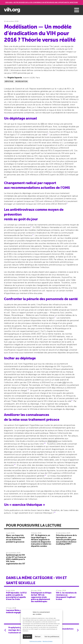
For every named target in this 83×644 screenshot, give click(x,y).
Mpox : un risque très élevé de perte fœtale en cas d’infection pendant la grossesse (15, 539)
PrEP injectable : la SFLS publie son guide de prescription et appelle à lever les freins (16, 596)
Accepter (27, 637)
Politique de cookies (36, 641)
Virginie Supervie (15, 78)
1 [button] (57, 59)
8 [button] (28, 390)
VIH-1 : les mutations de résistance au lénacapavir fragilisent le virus (66, 596)
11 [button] (15, 465)
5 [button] (31, 227)
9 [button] (72, 401)
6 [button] (33, 235)
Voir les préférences (52, 637)
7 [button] (55, 317)
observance (53, 441)
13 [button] (55, 512)
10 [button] (45, 443)
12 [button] (45, 475)
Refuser (38, 637)
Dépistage (9, 81)
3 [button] (67, 203)
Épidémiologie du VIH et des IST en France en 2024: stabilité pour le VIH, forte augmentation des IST (16, 559)
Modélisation (21, 81)
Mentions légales (48, 641)
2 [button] (48, 134)
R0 (9, 94)
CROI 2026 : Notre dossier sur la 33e (41, 2)
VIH (42, 124)
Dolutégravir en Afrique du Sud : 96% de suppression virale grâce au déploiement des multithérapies (41, 597)
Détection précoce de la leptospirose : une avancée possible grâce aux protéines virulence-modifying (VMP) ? (66, 540)
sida (64, 382)
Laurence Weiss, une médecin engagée (15, 611)
